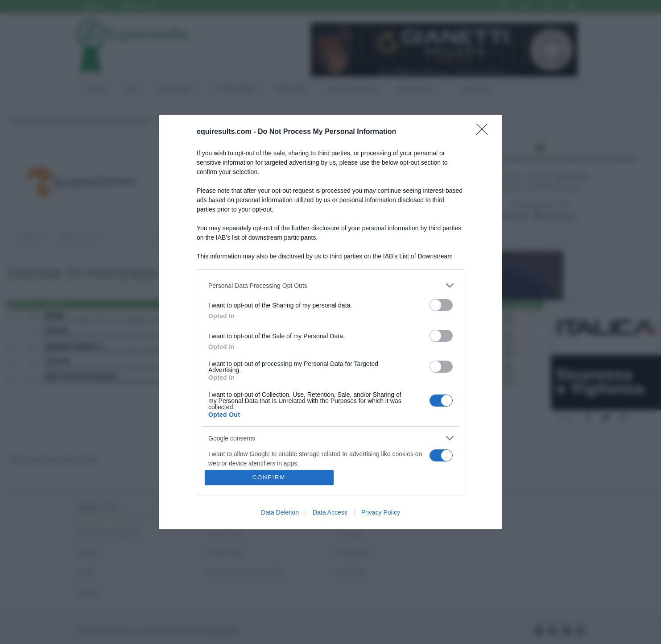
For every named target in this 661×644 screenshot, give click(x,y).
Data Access (330, 512)
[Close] (485, 132)
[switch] (441, 305)
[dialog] (330, 322)
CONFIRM (269, 477)
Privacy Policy (381, 512)
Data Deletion (280, 512)
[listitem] (330, 285)
